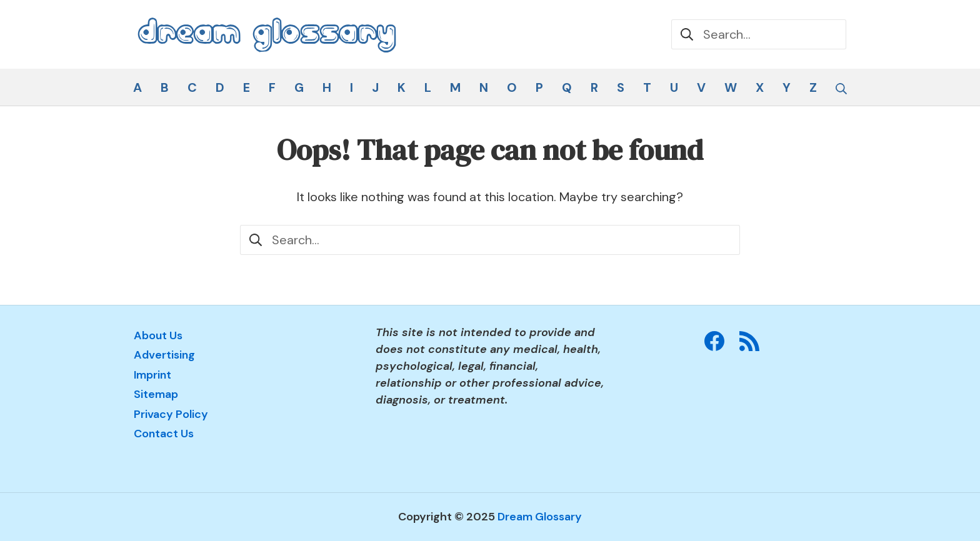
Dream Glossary (540, 517)
